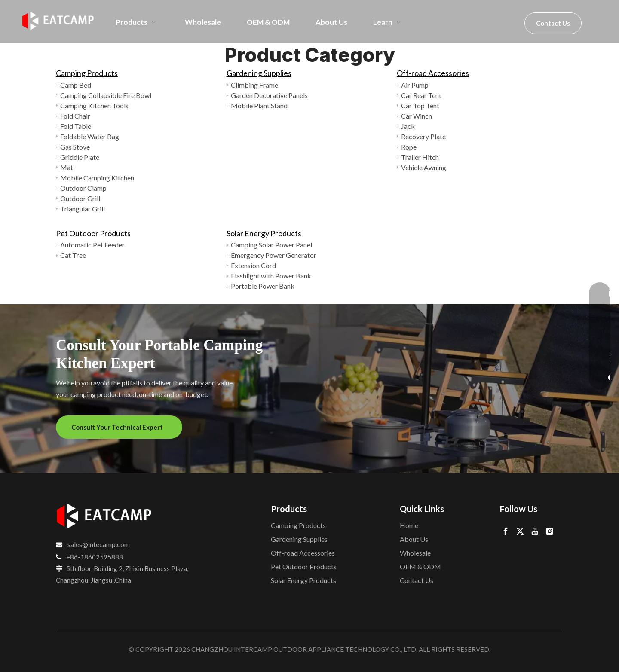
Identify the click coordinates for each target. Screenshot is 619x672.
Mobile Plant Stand (259, 105)
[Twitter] (520, 531)
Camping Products (87, 73)
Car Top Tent (420, 105)
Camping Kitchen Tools (94, 105)
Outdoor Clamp (83, 188)
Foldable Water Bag (90, 136)
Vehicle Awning (424, 167)
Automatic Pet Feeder (92, 245)
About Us (414, 539)
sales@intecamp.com (99, 544)
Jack (408, 126)
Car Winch (417, 116)
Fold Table (76, 126)
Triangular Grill (83, 209)
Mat (67, 167)
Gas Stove (75, 147)
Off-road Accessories (433, 73)
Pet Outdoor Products (93, 233)
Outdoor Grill (80, 198)
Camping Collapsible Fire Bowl (106, 95)
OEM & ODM (420, 567)
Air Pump (415, 85)
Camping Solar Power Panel (271, 245)
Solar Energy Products (264, 233)
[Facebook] (506, 531)
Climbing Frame (254, 85)
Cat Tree (73, 255)
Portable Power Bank (263, 286)
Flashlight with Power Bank (271, 276)
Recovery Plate (423, 136)
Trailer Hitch (420, 157)
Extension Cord (253, 265)
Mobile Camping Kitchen (97, 178)
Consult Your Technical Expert (119, 427)
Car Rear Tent (421, 95)
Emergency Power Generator (274, 255)
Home (409, 525)
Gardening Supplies (259, 73)
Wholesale (415, 553)
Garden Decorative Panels (269, 95)
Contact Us (553, 23)
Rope (409, 147)
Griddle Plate (80, 157)
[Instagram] (549, 531)
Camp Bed (76, 85)
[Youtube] (535, 531)
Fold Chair (75, 116)
